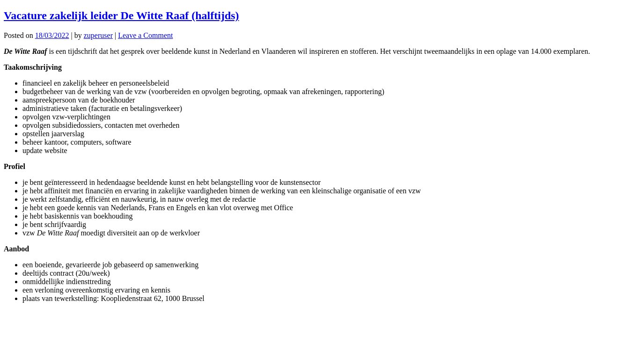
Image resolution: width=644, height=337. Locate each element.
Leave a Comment (145, 35)
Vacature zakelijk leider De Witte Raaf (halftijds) (121, 15)
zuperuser (98, 35)
